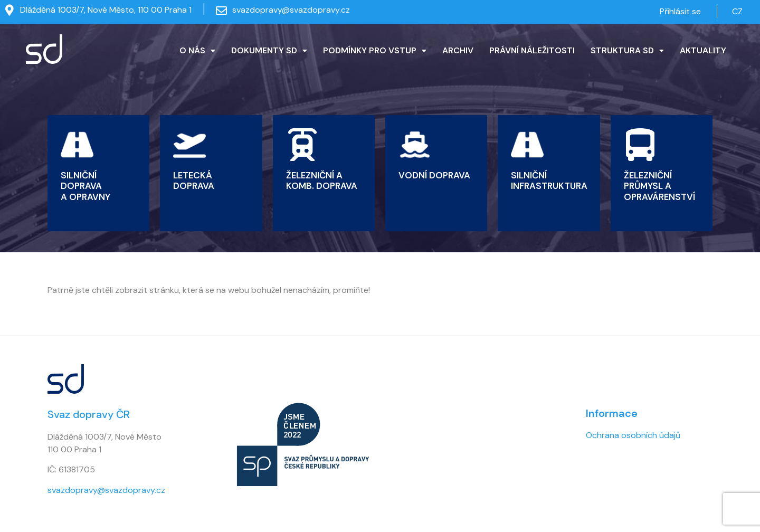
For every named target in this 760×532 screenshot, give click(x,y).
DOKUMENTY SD (269, 50)
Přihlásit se (680, 11)
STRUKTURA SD (627, 50)
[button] (197, 51)
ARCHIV (458, 50)
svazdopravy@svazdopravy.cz (291, 10)
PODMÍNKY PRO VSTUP (375, 50)
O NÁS (197, 50)
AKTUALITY (703, 50)
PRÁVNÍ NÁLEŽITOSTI (532, 50)
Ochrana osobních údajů (633, 435)
